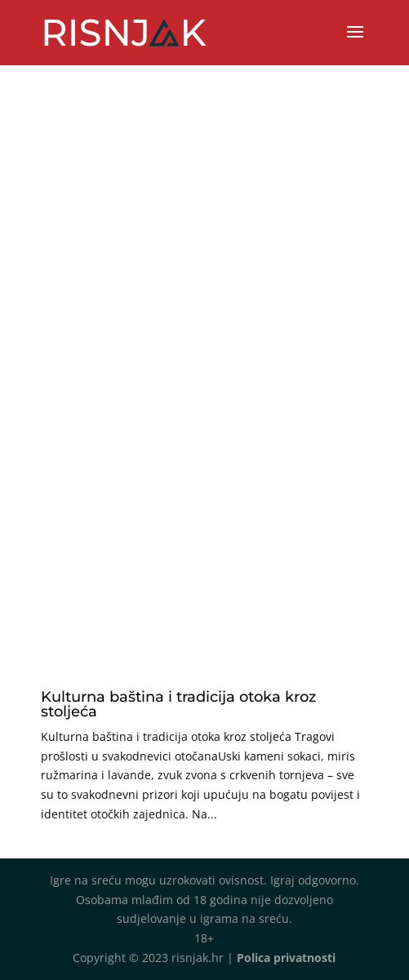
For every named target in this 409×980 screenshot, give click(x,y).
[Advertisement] (204, 520)
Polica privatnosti (286, 958)
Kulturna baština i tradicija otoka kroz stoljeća (178, 704)
